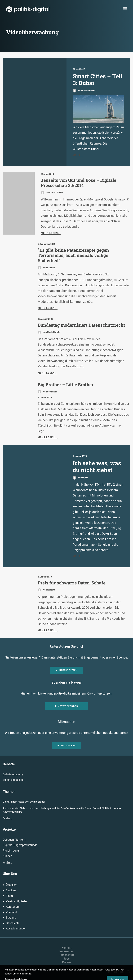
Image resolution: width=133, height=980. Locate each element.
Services (11, 890)
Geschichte (13, 923)
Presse (66, 962)
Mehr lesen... (51, 233)
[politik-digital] (28, 9)
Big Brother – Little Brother (66, 385)
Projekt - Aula (11, 851)
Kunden (7, 856)
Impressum (66, 951)
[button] (125, 9)
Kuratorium (13, 907)
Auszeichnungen (16, 928)
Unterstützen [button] (66, 670)
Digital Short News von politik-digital (24, 802)
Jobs (66, 959)
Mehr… (7, 818)
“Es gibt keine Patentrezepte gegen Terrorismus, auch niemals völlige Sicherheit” (73, 255)
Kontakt (66, 948)
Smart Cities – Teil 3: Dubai (98, 79)
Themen (9, 792)
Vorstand (11, 912)
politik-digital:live (13, 780)
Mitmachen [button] (66, 746)
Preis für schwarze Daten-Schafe (72, 583)
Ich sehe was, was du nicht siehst (97, 466)
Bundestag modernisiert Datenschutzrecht (81, 325)
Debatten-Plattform (14, 840)
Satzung (11, 918)
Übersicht (12, 885)
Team (9, 896)
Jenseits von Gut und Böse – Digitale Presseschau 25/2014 (79, 183)
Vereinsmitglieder (16, 901)
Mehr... (78, 155)
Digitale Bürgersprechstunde (20, 845)
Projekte (9, 829)
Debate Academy (13, 774)
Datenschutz (67, 955)
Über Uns (10, 874)
